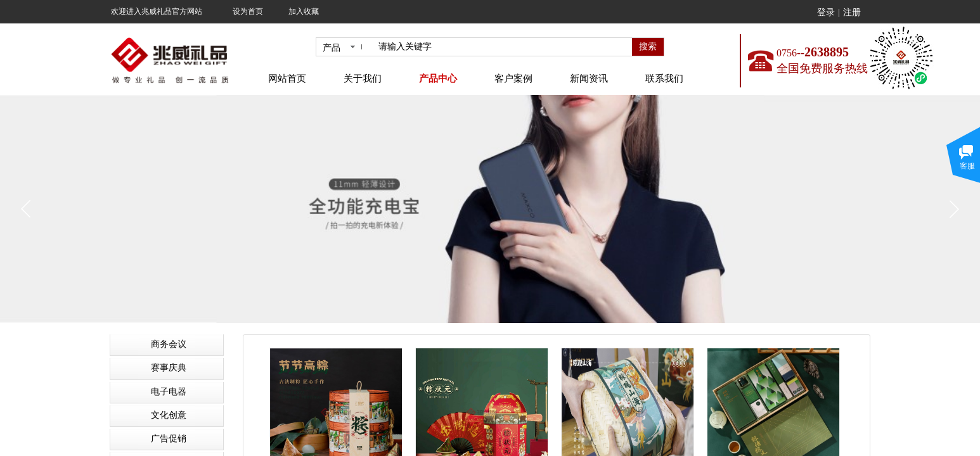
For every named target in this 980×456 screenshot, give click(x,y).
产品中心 (438, 79)
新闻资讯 (589, 79)
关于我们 (363, 79)
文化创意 (169, 415)
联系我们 (664, 79)
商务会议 (169, 344)
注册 (852, 12)
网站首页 (287, 79)
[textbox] (503, 47)
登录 (826, 12)
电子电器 (169, 392)
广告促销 (169, 439)
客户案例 (513, 79)
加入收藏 (304, 11)
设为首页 (248, 11)
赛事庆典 (169, 368)
